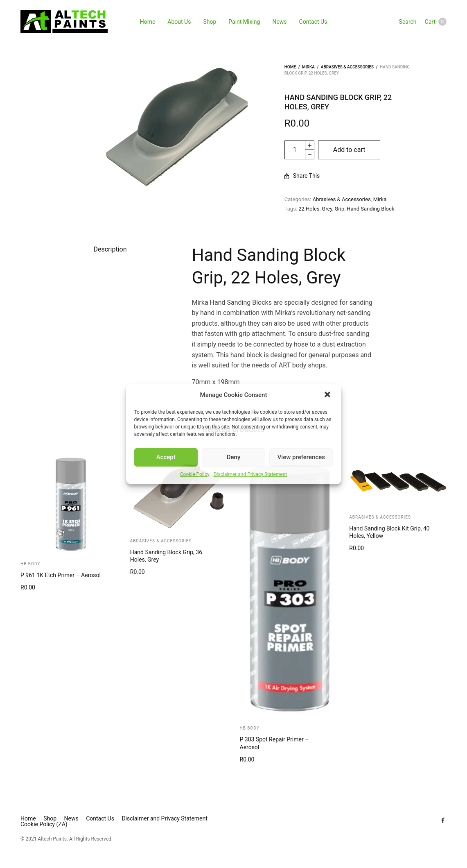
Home (148, 22)
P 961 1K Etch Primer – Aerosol (61, 575)
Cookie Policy (195, 474)
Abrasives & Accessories (347, 67)
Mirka (308, 67)
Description (110, 249)
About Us (179, 22)
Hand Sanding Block (370, 209)
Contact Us (313, 22)
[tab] (110, 249)
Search (408, 22)
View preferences (301, 457)
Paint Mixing (244, 22)
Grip (340, 209)
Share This (302, 176)
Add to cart (349, 150)
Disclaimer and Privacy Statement (250, 474)
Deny (234, 457)
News (279, 22)
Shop (210, 22)
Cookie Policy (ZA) (44, 824)
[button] (328, 395)
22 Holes (309, 209)
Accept (166, 457)
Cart (436, 22)
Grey (327, 209)
